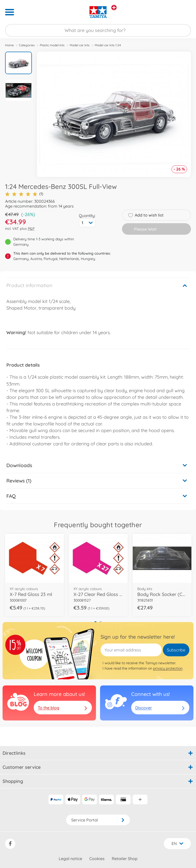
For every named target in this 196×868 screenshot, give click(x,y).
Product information (29, 285)
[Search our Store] (98, 30)
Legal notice (70, 859)
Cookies (97, 859)
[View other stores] (114, 8)
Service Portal (98, 820)
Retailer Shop (125, 859)
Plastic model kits (52, 45)
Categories (27, 45)
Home (9, 45)
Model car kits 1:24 (108, 45)
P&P (31, 229)
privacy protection (168, 668)
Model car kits (80, 45)
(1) (24, 194)
